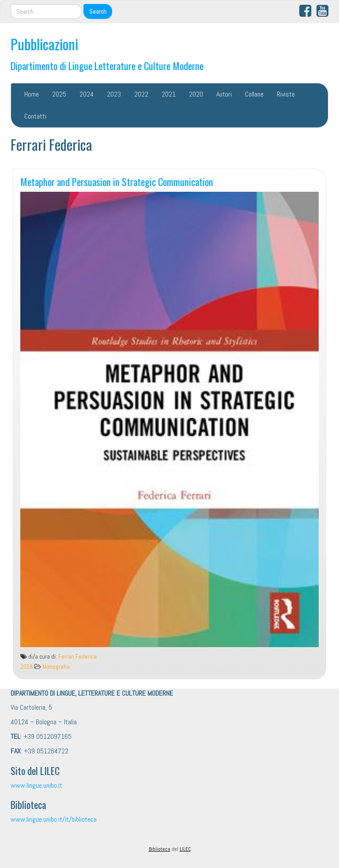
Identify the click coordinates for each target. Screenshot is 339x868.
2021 (169, 94)
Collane (254, 94)
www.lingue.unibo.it (36, 785)
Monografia (56, 667)
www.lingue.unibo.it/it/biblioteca (54, 819)
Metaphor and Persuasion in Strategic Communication (117, 181)
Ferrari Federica (77, 657)
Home (32, 94)
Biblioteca (160, 849)
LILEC (185, 849)
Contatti (35, 116)
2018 (26, 667)
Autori (224, 94)
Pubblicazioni (44, 44)
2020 (196, 94)
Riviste (286, 94)
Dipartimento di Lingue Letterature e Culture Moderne (107, 65)
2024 (87, 94)
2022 (141, 94)
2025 (59, 94)
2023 (114, 94)
